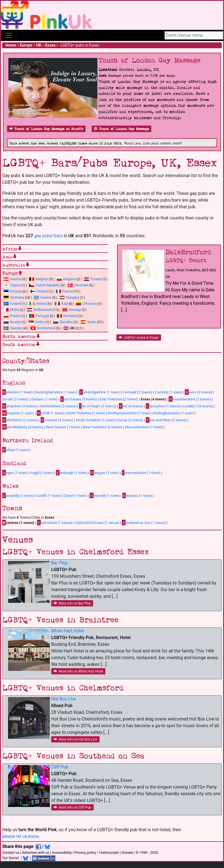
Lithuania (90, 304)
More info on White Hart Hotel (78, 671)
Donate (127, 853)
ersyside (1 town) (18, 413)
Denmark (81, 285)
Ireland (41, 304)
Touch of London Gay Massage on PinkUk (46, 129)
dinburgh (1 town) (72, 473)
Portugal (42, 316)
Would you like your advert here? (153, 143)
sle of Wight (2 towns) (98, 406)
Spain (92, 322)
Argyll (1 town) (42, 473)
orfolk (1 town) (50, 413)
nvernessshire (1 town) (141, 473)
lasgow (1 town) (105, 473)
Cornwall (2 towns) (137, 392)
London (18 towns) (198, 406)
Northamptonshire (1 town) (129, 413)
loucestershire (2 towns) (190, 399)
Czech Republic (47, 285)
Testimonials (109, 853)
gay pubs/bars (48, 236)
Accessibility (62, 853)
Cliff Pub (60, 767)
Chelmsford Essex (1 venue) (97, 523)
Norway (75, 310)
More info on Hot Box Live (75, 739)
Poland (16, 316)
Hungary (73, 297)
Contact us (11, 853)
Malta (14, 310)
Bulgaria (70, 279)
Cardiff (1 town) (48, 496)
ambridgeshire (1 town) (100, 392)
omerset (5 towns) (57, 420)
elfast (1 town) (16, 450)
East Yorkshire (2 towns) (119, 399)
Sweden (16, 328)
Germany (17, 297)
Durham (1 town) (44, 399)
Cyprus (16, 285)
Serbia (40, 322)
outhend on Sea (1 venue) (144, 523)
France (68, 291)
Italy (65, 304)
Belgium (42, 279)
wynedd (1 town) (105, 495)
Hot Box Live (64, 699)
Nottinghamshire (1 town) (174, 413)
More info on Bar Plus (72, 603)
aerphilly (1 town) (18, 495)
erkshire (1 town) (17, 392)
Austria (16, 279)
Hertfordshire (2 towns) (58, 406)
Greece (46, 297)
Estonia (16, 291)
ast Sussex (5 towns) (79, 399)
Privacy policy (85, 853)
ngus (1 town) (15, 473)
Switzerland (46, 328)
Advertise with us (36, 853)
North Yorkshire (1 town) (86, 413)
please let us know (20, 836)
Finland (42, 291)
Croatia (96, 279)
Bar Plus (59, 563)
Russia (15, 322)
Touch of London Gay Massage (121, 129)
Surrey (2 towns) (130, 420)
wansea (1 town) (137, 495)
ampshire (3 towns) (19, 406)
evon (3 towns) (198, 392)
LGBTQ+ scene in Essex (139, 338)
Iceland (16, 304)
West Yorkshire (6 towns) (102, 427)
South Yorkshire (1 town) (95, 420)
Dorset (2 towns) (15, 399)
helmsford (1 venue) (55, 523)
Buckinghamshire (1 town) (56, 392)
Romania (71, 316)
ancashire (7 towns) (163, 406)
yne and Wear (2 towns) (166, 420)
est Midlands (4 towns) (23, 427)
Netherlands (43, 310)
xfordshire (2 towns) (20, 420)
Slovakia (66, 322)
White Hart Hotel (68, 631)
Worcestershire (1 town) (144, 427)
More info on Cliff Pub (72, 807)
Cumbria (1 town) (168, 392)
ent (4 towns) (131, 406)
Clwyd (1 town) (75, 496)
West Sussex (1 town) (63, 427)
